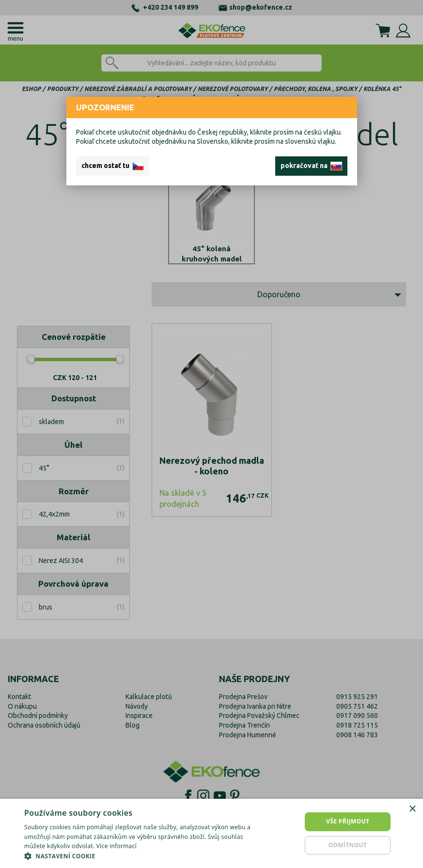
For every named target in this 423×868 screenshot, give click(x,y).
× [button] (412, 809)
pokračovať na (311, 166)
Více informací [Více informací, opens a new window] (117, 846)
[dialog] (211, 833)
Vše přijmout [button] (348, 821)
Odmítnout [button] (348, 845)
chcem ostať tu (113, 166)
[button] (144, 856)
